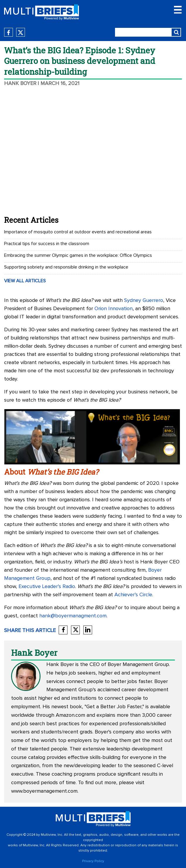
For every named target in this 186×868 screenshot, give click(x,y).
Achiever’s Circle (133, 595)
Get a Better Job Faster (114, 707)
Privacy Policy (93, 861)
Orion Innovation (114, 309)
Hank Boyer (20, 84)
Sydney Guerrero (144, 300)
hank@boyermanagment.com (73, 616)
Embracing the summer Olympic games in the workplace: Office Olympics (78, 255)
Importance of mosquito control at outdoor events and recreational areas (78, 232)
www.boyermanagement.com (44, 791)
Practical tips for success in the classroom (47, 244)
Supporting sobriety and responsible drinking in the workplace (66, 267)
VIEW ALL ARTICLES (25, 281)
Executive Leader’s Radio (47, 587)
